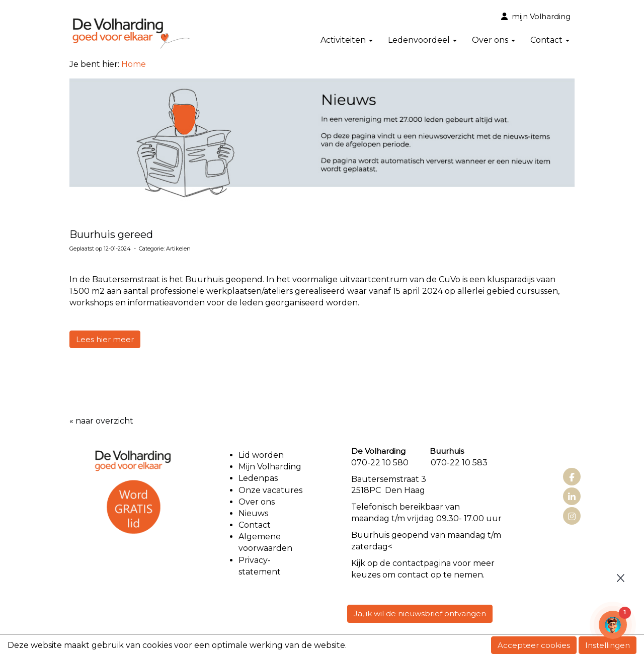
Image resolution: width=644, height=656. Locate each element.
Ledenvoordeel (422, 40)
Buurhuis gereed (111, 234)
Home (134, 64)
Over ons (494, 40)
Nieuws (253, 513)
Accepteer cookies (534, 645)
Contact (550, 40)
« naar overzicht (101, 421)
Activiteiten (347, 40)
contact (408, 563)
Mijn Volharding (270, 467)
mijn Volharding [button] (536, 16)
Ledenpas (258, 478)
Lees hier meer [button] (105, 339)
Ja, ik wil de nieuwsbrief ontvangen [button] (420, 613)
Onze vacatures (271, 490)
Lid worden (261, 455)
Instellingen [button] (608, 645)
